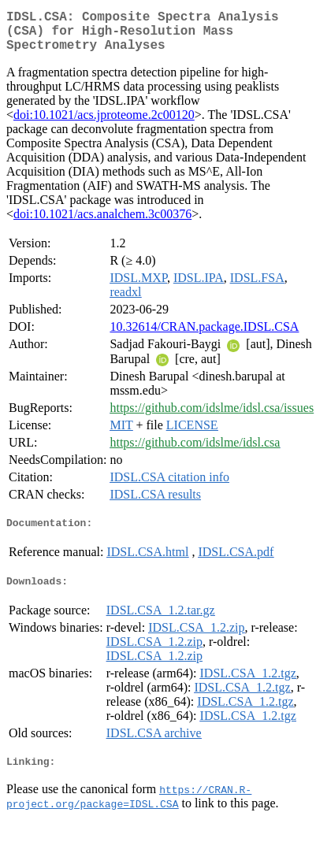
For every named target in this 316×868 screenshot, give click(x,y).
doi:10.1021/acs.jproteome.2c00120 (104, 124)
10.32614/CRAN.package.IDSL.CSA (204, 336)
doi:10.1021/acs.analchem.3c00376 (102, 223)
